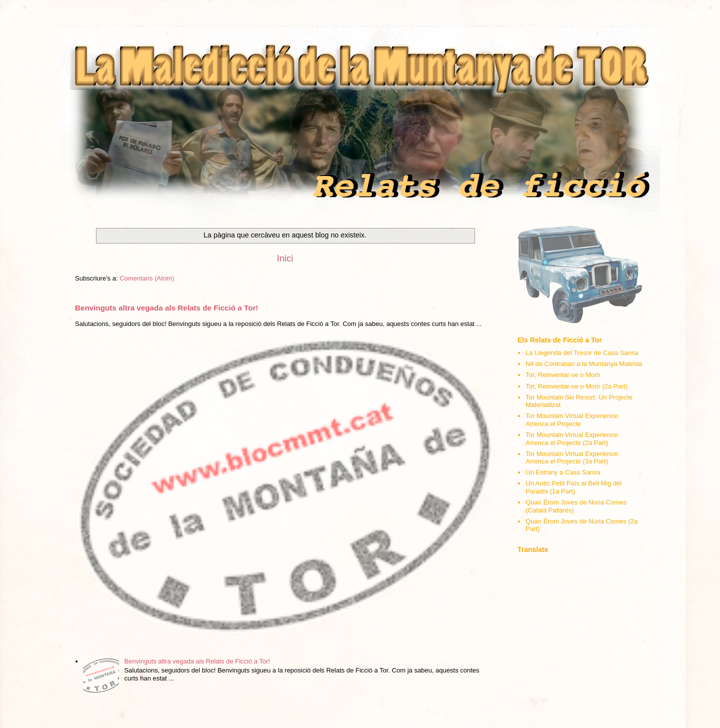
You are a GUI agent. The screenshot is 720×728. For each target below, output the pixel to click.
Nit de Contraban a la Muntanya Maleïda (584, 364)
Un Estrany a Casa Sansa (563, 472)
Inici (285, 258)
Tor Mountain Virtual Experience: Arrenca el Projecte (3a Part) (572, 458)
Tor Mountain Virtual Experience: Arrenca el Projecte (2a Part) (572, 439)
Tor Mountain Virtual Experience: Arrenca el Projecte (572, 420)
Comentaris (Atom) (147, 278)
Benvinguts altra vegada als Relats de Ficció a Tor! (166, 308)
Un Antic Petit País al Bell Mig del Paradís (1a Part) (573, 487)
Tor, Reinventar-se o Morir (563, 375)
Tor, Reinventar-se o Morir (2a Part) (576, 386)
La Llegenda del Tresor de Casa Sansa (582, 353)
